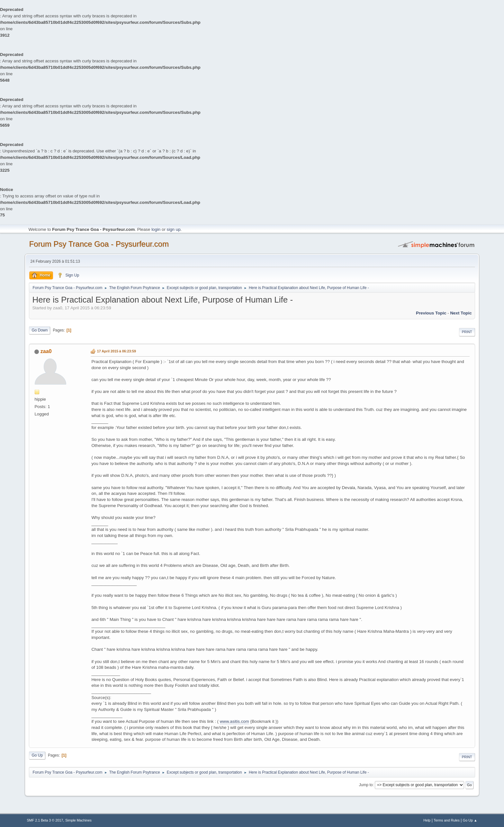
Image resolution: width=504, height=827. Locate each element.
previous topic (431, 313)
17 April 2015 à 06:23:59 (117, 351)
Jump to (366, 785)
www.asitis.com (234, 721)
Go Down (40, 330)
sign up (174, 229)
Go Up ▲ (470, 820)
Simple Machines (78, 820)
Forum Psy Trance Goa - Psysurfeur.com (99, 244)
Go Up (37, 755)
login (156, 229)
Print (467, 332)
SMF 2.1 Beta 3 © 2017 (45, 820)
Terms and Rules (447, 820)
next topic (461, 313)
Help (427, 820)
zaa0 (46, 351)
